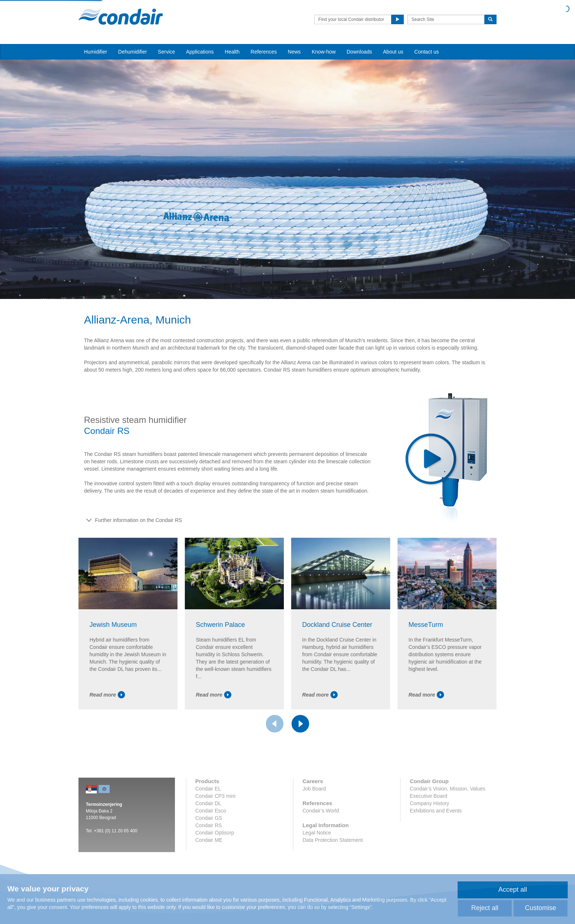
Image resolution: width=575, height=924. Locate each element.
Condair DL (208, 803)
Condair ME (209, 840)
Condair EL (208, 789)
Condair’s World (321, 811)
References (264, 52)
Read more (107, 695)
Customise (540, 908)
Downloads (359, 52)
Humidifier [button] (96, 52)
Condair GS (209, 818)
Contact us (427, 52)
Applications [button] (200, 52)
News (294, 52)
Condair (121, 17)
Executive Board (428, 796)
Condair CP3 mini (216, 796)
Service (167, 52)
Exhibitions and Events (436, 811)
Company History (429, 803)
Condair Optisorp (215, 833)
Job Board (314, 789)
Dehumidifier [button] (133, 52)
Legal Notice (317, 833)
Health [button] (232, 52)
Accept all (513, 890)
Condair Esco (211, 811)
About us (393, 52)
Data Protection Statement (333, 840)
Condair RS (209, 825)
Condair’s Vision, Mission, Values (447, 789)
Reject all (485, 908)
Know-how (324, 52)
